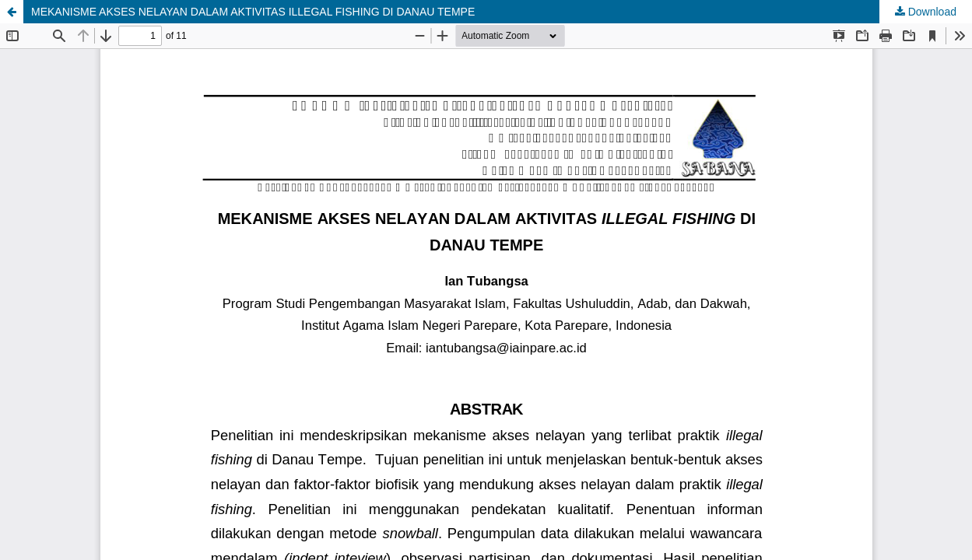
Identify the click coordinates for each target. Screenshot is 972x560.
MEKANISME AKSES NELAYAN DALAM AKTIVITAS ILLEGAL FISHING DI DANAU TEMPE (253, 12)
